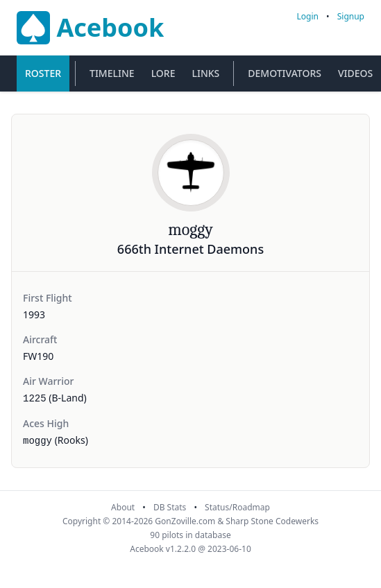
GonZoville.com (185, 521)
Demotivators (285, 73)
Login (308, 16)
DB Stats (170, 507)
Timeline (112, 73)
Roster (43, 73)
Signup (351, 16)
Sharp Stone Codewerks (272, 521)
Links (205, 73)
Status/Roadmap (237, 507)
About (123, 507)
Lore (163, 73)
